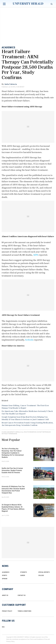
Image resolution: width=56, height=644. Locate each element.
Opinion (5, 579)
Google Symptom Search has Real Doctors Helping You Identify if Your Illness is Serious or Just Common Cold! (25, 418)
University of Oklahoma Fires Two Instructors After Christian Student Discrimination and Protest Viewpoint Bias (13, 490)
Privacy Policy (10, 641)
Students (24, 572)
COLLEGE (41, 575)
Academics (8, 47)
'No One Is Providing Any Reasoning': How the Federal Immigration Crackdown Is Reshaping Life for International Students (13, 453)
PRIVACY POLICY (7, 611)
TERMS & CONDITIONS (24, 611)
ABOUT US (5, 595)
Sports (5, 575)
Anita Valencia (11, 84)
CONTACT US (22, 595)
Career (23, 575)
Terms (32, 639)
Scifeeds (29, 340)
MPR (36, 255)
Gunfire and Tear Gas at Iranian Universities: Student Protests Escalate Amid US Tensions (12, 470)
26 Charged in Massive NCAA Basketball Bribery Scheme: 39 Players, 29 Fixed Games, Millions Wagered (13, 508)
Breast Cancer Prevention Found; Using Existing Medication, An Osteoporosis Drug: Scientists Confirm (28, 424)
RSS (3, 627)
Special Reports (44, 572)
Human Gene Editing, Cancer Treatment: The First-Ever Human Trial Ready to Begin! (25, 407)
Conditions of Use (42, 639)
